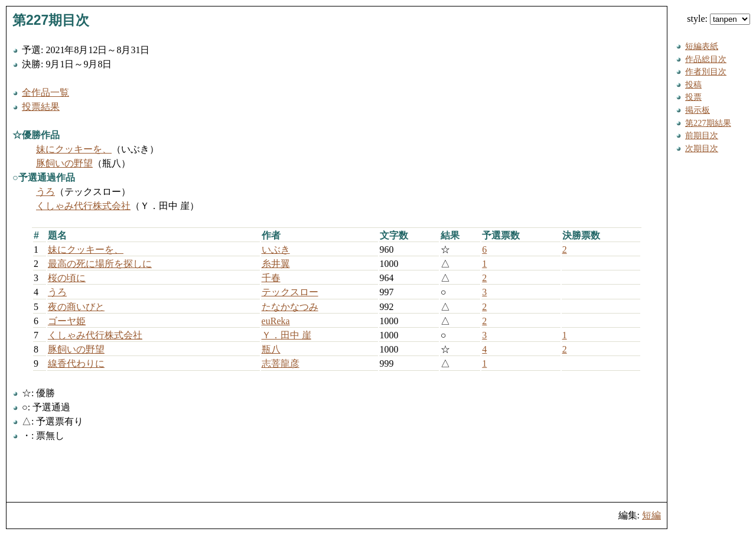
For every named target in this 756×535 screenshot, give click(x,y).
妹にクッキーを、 (74, 149)
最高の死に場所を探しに (100, 264)
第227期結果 (708, 123)
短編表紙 (702, 46)
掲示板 (698, 110)
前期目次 (702, 135)
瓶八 (271, 349)
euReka (276, 321)
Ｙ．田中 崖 (286, 335)
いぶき (276, 249)
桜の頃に (67, 278)
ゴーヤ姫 (67, 321)
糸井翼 (276, 264)
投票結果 (41, 107)
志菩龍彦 (281, 363)
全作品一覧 (45, 92)
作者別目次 (706, 71)
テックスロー (290, 292)
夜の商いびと (76, 307)
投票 (693, 97)
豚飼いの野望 (64, 163)
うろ (45, 192)
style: (718, 19)
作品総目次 (706, 59)
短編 (651, 515)
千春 (271, 278)
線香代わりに (76, 363)
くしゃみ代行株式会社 (83, 206)
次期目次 (702, 148)
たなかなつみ (290, 307)
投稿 (693, 84)
